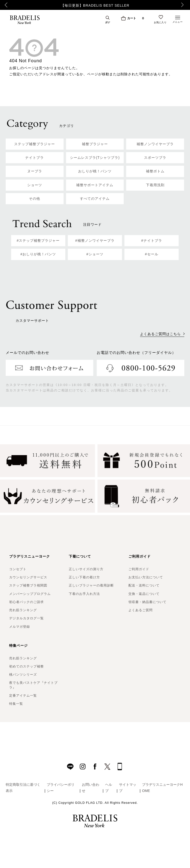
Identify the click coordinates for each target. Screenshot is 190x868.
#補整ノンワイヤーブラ (95, 241)
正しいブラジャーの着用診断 (91, 585)
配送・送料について (144, 585)
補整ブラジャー (95, 144)
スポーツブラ (155, 158)
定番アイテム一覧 (23, 696)
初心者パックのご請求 (26, 602)
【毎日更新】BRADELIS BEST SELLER (95, 5)
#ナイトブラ (152, 241)
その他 (35, 199)
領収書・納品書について (147, 602)
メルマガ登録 (20, 627)
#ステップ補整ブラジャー (38, 241)
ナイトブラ (35, 158)
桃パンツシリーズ (23, 675)
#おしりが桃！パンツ (38, 254)
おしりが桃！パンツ (95, 171)
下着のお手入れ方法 (84, 594)
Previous (5, 5)
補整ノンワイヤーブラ (155, 144)
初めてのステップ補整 (26, 666)
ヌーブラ (35, 171)
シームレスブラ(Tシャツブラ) (95, 158)
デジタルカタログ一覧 (26, 618)
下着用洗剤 (155, 185)
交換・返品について (144, 594)
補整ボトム (155, 171)
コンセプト (18, 569)
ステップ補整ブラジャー (35, 144)
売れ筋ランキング (23, 610)
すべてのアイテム (95, 199)
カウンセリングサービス (28, 577)
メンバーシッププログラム (30, 594)
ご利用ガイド (139, 569)
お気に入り (160, 23)
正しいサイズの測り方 (86, 569)
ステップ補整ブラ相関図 (28, 585)
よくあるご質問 (141, 610)
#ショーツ (95, 254)
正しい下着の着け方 (84, 577)
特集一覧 (16, 704)
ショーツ (35, 185)
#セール (152, 254)
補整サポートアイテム (95, 185)
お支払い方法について (146, 577)
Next (184, 5)
